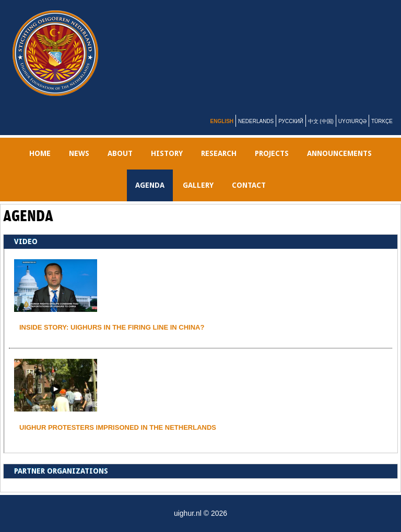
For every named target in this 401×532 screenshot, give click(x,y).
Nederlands (256, 121)
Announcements (339, 153)
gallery (198, 185)
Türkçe (382, 121)
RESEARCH (219, 153)
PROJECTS (272, 153)
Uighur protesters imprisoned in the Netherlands (118, 427)
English (222, 121)
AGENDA (150, 185)
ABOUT (120, 153)
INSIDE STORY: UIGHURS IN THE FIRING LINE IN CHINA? (112, 327)
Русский (291, 121)
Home (40, 153)
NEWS (79, 153)
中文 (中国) (321, 121)
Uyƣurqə (352, 121)
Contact (249, 185)
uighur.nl (207, 53)
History (167, 153)
